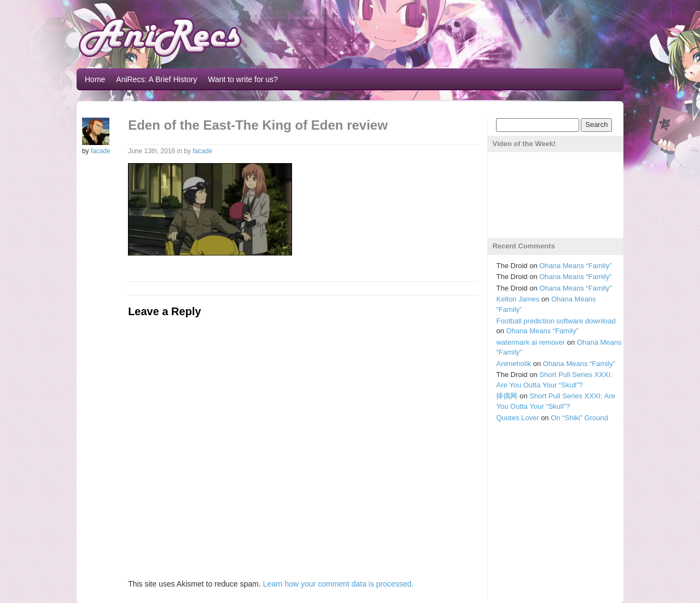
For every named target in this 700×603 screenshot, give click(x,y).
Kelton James (518, 299)
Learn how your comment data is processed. (338, 584)
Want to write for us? (243, 79)
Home (95, 79)
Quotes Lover (517, 418)
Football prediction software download (556, 321)
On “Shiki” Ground (579, 418)
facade (101, 151)
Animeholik (514, 364)
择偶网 (507, 396)
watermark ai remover (530, 342)
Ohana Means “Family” (575, 266)
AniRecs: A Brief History (156, 79)
